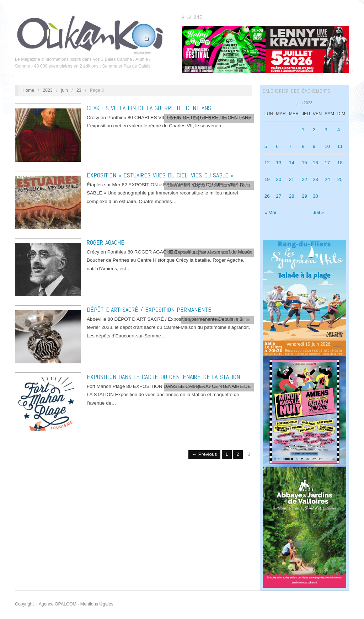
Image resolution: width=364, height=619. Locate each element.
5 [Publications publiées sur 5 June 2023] (266, 146)
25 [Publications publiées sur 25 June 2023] (340, 179)
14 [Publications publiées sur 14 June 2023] (292, 163)
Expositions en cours (229, 118)
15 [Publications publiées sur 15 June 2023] (304, 163)
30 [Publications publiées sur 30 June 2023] (315, 196)
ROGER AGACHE (106, 242)
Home (28, 90)
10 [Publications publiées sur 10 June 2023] (327, 146)
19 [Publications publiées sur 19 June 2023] (267, 179)
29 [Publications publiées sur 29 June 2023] (304, 196)
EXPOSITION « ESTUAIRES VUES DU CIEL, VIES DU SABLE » (160, 175)
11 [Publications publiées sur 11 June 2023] (340, 146)
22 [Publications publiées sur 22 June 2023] (304, 179)
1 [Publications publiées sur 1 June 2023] (303, 130)
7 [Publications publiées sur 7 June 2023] (290, 146)
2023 (48, 90)
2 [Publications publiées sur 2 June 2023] (314, 130)
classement (179, 118)
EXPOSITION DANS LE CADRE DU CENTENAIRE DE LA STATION (163, 377)
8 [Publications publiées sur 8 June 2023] (303, 146)
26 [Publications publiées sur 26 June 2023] (267, 196)
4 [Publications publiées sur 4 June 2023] (339, 130)
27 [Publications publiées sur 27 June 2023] (279, 196)
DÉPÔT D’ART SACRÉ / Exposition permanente (149, 309)
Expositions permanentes (225, 320)
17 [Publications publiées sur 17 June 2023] (327, 163)
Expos (199, 118)
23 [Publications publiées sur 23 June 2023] (315, 179)
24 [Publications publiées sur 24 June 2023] (327, 179)
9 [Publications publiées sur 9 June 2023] (314, 146)
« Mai (270, 212)
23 (79, 90)
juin (65, 90)
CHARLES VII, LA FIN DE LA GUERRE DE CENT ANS (149, 108)
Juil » (318, 212)
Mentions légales (97, 604)
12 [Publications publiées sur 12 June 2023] (267, 163)
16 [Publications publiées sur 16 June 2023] (315, 163)
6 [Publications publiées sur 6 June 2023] (277, 146)
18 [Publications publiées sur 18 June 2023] (340, 163)
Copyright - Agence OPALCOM (46, 604)
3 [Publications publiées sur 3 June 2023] (326, 130)
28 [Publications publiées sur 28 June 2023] (292, 196)
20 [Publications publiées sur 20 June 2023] (279, 179)
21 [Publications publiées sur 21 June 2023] (292, 179)
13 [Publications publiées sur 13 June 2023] (279, 163)
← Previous (204, 454)
